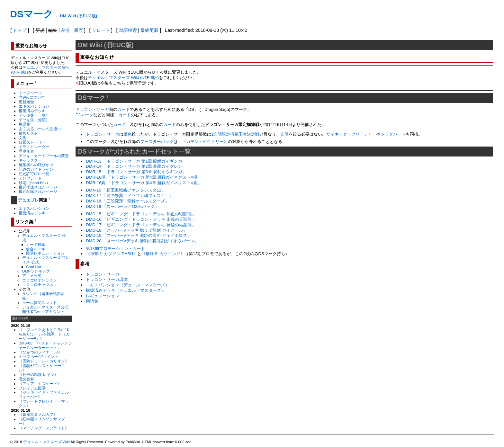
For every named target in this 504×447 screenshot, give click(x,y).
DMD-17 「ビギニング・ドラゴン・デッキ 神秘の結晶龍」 (141, 225)
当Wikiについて (32, 97)
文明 (22, 138)
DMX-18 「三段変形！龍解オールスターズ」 (127, 201)
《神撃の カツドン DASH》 (112, 254)
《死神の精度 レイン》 (38, 375)
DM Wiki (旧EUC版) (78, 16)
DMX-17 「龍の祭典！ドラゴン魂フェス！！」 (130, 196)
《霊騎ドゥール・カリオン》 (44, 361)
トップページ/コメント (38, 357)
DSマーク (32, 14)
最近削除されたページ (38, 191)
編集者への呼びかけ (36, 165)
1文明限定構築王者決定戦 (235, 134)
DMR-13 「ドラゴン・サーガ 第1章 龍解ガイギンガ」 (136, 161)
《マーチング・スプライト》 (44, 428)
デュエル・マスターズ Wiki (46, 442)
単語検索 (128, 30)
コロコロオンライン (40, 280)
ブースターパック (157, 142)
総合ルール (36, 249)
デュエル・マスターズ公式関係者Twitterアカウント (45, 309)
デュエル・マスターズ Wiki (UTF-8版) (123, 78)
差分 (66, 30)
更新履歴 (26, 102)
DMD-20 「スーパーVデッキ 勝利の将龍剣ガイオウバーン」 (142, 241)
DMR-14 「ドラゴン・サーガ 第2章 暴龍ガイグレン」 (136, 166)
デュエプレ (28, 200)
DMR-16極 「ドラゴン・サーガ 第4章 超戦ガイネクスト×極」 (144, 177)
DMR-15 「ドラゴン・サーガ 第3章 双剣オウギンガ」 (136, 172)
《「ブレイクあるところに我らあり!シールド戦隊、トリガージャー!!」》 (44, 334)
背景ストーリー (32, 142)
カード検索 (36, 244)
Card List (34, 267)
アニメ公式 (32, 276)
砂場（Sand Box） (35, 183)
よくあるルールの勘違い (40, 129)
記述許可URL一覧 (34, 174)
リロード (101, 30)
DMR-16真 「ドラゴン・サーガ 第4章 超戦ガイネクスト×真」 (144, 183)
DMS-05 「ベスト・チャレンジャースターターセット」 (45, 345)
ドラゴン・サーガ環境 (107, 279)
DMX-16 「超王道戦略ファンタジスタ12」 (126, 190)
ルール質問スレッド (40, 303)
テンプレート (30, 178)
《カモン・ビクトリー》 (205, 142)
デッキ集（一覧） (34, 115)
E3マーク (84, 115)
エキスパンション (34, 106)
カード (124, 109)
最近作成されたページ (38, 187)
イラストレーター (34, 147)
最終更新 (149, 30)
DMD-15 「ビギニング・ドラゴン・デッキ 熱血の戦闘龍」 (141, 214)
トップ (20, 30)
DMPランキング (36, 271)
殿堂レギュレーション (45, 253)
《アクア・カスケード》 (40, 384)
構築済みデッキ (32, 111)
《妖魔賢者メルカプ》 (38, 414)
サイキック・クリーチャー (351, 134)
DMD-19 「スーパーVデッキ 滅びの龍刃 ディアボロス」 (139, 235)
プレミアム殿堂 (32, 388)
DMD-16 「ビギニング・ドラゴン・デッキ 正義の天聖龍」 (141, 219)
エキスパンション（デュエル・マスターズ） (128, 285)
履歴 (78, 30)
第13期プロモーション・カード (115, 249)
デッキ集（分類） (34, 120)
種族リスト (28, 133)
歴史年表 (26, 151)
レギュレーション (103, 296)
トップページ (30, 93)
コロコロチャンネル (40, 285)
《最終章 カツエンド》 (163, 254)
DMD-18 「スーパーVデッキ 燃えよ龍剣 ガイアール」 (136, 230)
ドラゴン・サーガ (92, 109)
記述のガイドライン (36, 169)
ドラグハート (393, 134)
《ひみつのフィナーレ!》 (40, 352)
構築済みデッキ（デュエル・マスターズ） (126, 290)
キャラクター (30, 160)
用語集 (24, 124)
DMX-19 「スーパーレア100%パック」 (122, 206)
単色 (128, 134)
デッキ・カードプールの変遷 (44, 156)
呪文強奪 (26, 379)
